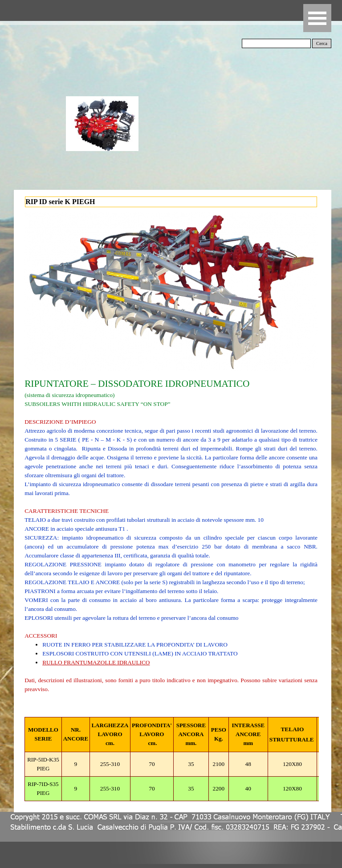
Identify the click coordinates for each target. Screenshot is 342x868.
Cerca (322, 43)
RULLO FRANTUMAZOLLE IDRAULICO (96, 662)
